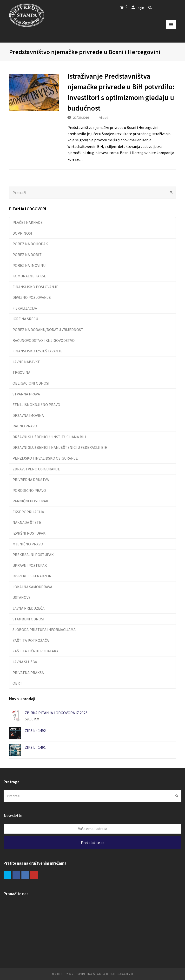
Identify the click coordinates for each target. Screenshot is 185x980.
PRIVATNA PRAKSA (28, 673)
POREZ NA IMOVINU (29, 265)
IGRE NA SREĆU (25, 319)
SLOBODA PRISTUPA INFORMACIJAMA (44, 630)
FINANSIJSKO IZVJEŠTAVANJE (37, 351)
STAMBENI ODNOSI (28, 619)
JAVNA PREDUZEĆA (29, 608)
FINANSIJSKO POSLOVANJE (35, 287)
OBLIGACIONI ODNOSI (31, 383)
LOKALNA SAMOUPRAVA (32, 587)
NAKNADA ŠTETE (27, 522)
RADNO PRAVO (25, 426)
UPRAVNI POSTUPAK (30, 565)
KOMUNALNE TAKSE (29, 276)
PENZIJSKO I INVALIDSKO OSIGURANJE (45, 458)
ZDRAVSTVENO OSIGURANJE (36, 469)
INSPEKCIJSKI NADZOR (32, 576)
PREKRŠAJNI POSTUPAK (33, 555)
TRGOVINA (21, 372)
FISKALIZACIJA (25, 308)
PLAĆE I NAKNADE (28, 222)
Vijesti (104, 117)
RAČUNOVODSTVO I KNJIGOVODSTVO (44, 340)
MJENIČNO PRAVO (28, 544)
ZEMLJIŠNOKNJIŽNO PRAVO (36, 405)
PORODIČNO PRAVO (29, 490)
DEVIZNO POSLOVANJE (32, 297)
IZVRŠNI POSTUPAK (29, 533)
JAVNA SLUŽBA (25, 662)
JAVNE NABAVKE (26, 362)
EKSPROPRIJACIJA (28, 512)
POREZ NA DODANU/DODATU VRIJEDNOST (48, 330)
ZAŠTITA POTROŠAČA (31, 640)
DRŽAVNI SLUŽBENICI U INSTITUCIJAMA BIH (49, 437)
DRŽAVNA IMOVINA (28, 415)
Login (140, 8)
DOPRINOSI (22, 233)
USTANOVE (22, 597)
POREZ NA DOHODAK (30, 244)
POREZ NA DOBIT (27, 255)
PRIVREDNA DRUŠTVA (31, 480)
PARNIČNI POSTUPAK (30, 501)
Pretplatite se (93, 843)
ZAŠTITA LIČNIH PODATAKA (36, 651)
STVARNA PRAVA (26, 394)
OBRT (17, 683)
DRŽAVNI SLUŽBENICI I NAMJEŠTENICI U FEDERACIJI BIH (60, 447)
